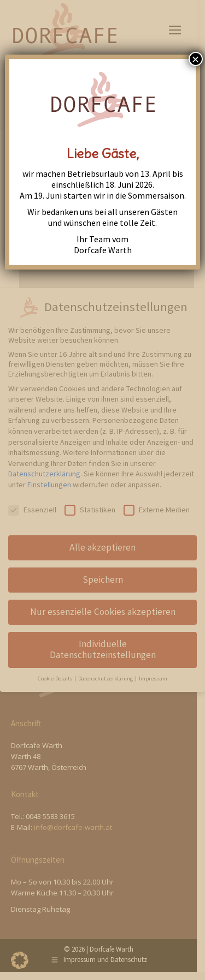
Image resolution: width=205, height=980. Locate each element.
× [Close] (196, 59)
